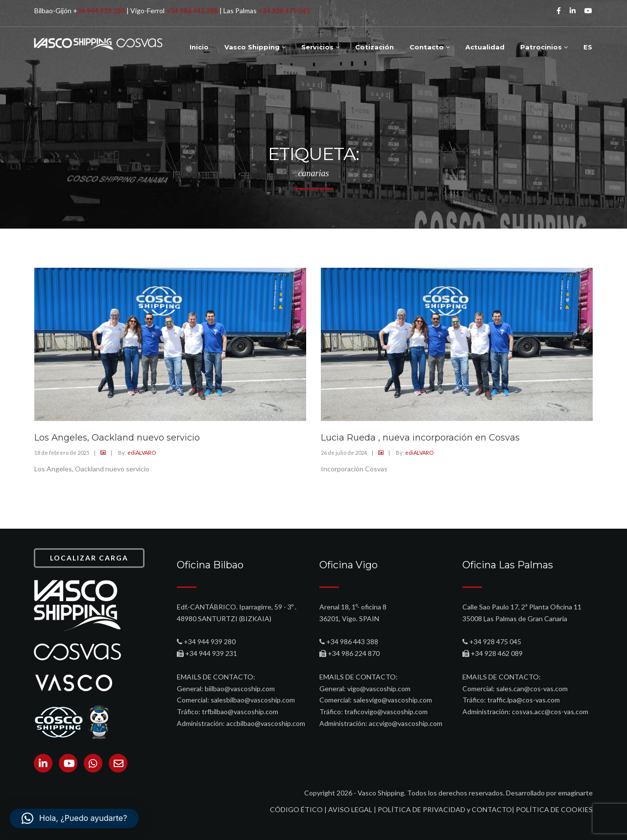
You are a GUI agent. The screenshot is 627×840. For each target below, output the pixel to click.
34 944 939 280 (101, 11)
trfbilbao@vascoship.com (240, 712)
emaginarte (575, 793)
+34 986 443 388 (192, 11)
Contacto (430, 47)
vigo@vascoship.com (379, 688)
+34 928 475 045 (284, 11)
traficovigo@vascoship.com (386, 712)
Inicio (199, 47)
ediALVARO (142, 453)
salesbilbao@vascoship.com (253, 700)
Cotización (374, 47)
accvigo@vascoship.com (406, 723)
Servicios (320, 47)
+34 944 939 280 (210, 642)
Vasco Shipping (255, 47)
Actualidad (485, 47)
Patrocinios (544, 47)
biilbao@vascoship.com (240, 688)
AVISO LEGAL (350, 809)
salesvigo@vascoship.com (393, 700)
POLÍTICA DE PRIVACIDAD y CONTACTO (445, 809)
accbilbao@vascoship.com (266, 723)
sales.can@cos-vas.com (532, 688)
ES (588, 47)
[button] (74, 818)
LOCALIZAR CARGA (89, 558)
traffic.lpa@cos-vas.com (524, 700)
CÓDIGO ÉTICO (296, 809)
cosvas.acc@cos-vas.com (550, 712)
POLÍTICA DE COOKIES (554, 809)
